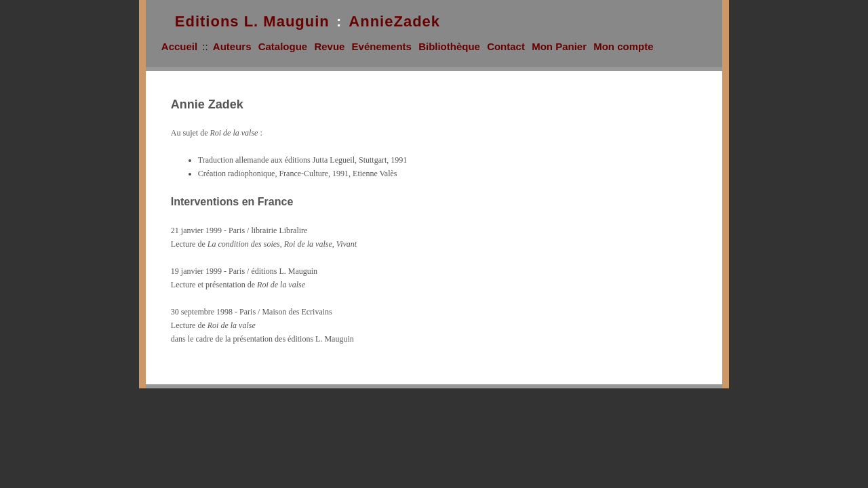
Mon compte (623, 46)
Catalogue (283, 46)
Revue (329, 46)
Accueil (179, 46)
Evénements (382, 46)
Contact (506, 46)
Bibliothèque (449, 46)
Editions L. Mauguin (252, 21)
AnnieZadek (394, 21)
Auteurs (232, 46)
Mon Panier (559, 46)
